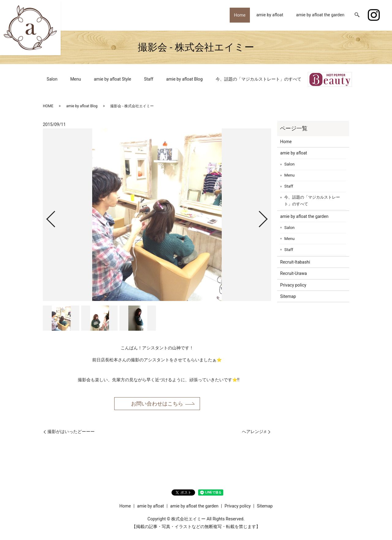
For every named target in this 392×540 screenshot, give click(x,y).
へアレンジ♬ (254, 432)
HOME (48, 106)
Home (238, 15)
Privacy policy (293, 285)
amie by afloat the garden (320, 15)
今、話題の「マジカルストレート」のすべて (258, 79)
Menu (75, 79)
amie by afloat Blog (184, 79)
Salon (52, 79)
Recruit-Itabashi (295, 262)
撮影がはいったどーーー (71, 432)
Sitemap (288, 296)
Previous (46, 217)
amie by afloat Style (113, 79)
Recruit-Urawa (294, 273)
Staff (149, 79)
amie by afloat (270, 15)
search (357, 15)
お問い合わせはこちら (157, 404)
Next (268, 217)
